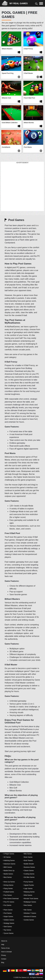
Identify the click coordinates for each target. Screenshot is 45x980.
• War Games (27, 910)
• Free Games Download (11, 899)
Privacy (4, 955)
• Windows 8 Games (30, 917)
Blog (3, 963)
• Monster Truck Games (31, 899)
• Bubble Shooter (29, 864)
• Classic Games (28, 871)
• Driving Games (8, 885)
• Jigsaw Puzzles (29, 885)
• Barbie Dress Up (9, 871)
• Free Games (7, 895)
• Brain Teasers (28, 860)
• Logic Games (28, 889)
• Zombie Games (29, 920)
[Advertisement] (22, 187)
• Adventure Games (9, 864)
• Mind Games (28, 895)
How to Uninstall (6, 952)
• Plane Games (8, 910)
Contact (4, 959)
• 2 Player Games (9, 854)
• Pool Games (7, 913)
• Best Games (7, 877)
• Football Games (8, 892)
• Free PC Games (9, 902)
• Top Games (7, 930)
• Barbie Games (8, 874)
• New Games (28, 905)
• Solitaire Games (8, 920)
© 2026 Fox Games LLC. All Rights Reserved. (28, 977)
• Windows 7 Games (30, 913)
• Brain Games (28, 857)
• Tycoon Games (8, 933)
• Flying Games (8, 889)
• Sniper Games (8, 917)
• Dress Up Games (9, 882)
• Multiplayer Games (30, 902)
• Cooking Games (29, 874)
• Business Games (29, 867)
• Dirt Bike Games (29, 877)
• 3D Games (7, 857)
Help (3, 945)
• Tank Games (7, 927)
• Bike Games (28, 854)
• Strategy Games (9, 923)
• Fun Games (7, 905)
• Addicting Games (9, 860)
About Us (4, 941)
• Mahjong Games (29, 892)
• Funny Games (28, 882)
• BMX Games (7, 867)
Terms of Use (5, 948)
